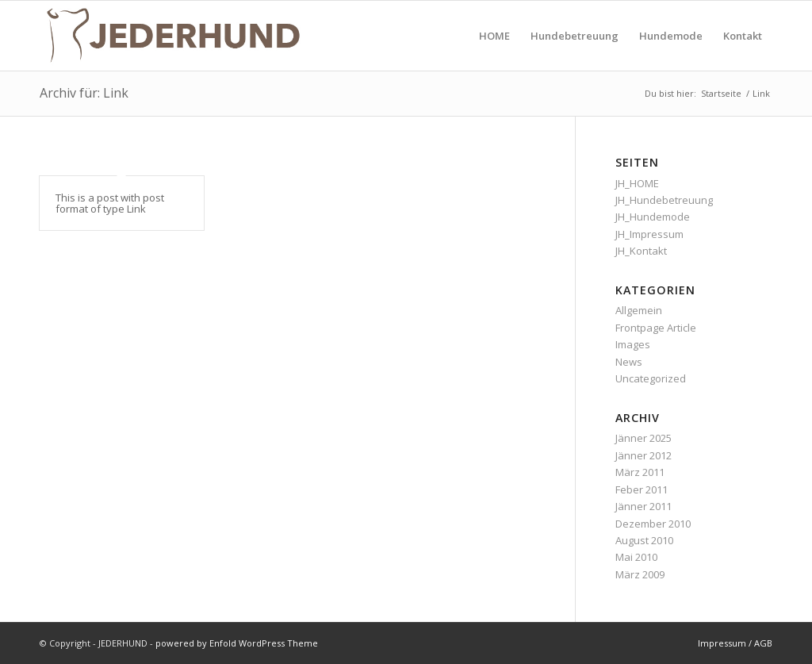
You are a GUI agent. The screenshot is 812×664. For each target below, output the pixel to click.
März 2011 (640, 472)
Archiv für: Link (84, 93)
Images (633, 344)
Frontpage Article (656, 328)
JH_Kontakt (641, 251)
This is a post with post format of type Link (110, 203)
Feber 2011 (642, 489)
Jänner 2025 (643, 438)
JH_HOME (637, 183)
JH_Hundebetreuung (664, 200)
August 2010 (644, 540)
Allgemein (639, 310)
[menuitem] (494, 36)
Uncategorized (651, 378)
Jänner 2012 (643, 455)
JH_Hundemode (653, 217)
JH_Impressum (649, 234)
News (629, 362)
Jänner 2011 (643, 506)
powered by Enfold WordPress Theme (237, 643)
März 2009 (640, 574)
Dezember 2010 (653, 524)
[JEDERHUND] (172, 36)
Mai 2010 (636, 557)
